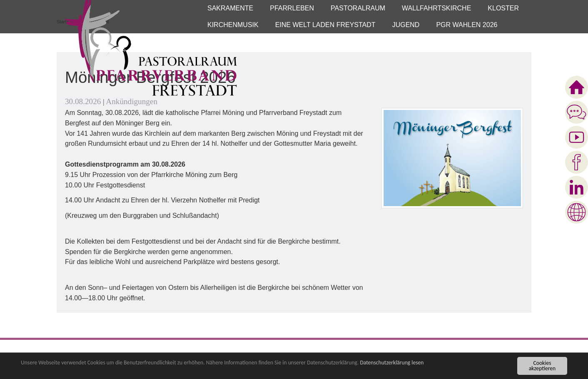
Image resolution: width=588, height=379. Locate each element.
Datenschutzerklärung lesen (392, 363)
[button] (230, 8)
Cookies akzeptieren (542, 366)
